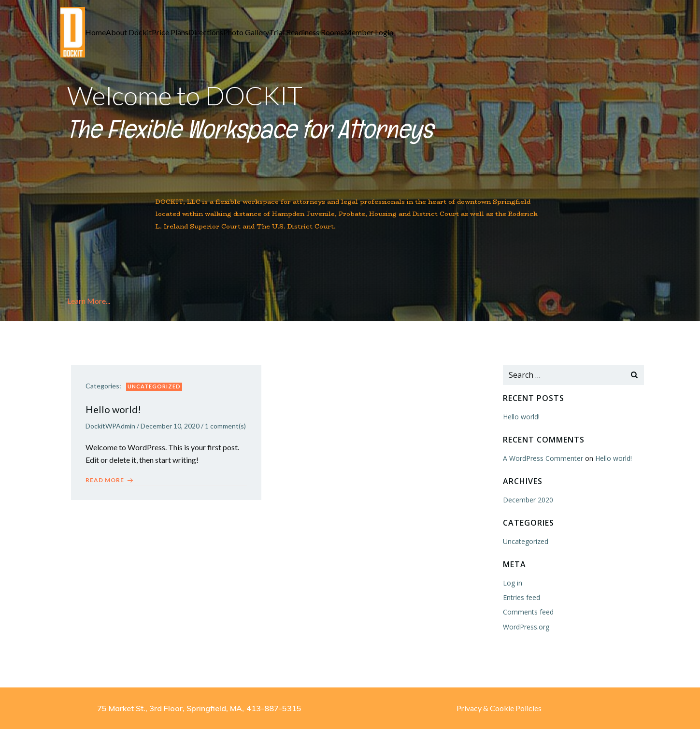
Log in (513, 583)
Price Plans (170, 32)
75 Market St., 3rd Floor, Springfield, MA (170, 708)
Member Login (369, 32)
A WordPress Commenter (543, 458)
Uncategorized (154, 386)
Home (95, 32)
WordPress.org (526, 627)
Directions (206, 32)
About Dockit (129, 32)
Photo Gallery (246, 32)
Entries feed (521, 597)
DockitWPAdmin (110, 426)
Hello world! (521, 417)
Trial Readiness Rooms (307, 32)
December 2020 (528, 500)
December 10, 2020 (170, 426)
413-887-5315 (274, 708)
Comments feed (528, 612)
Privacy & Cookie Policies (499, 708)
